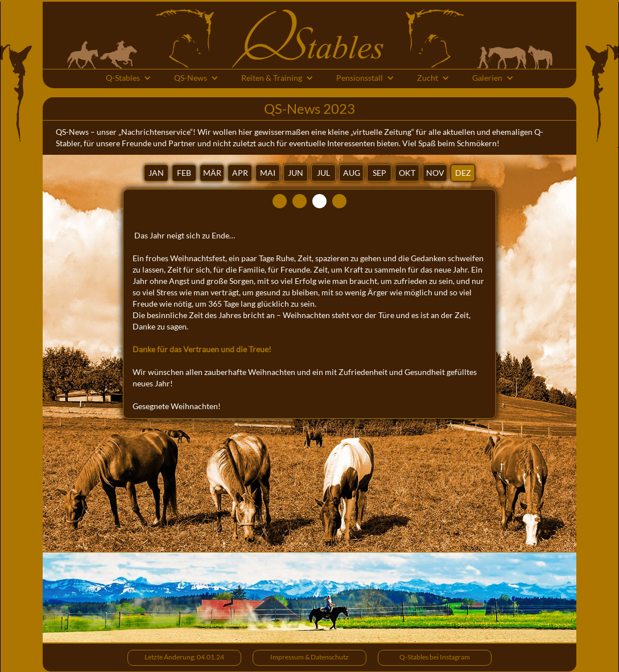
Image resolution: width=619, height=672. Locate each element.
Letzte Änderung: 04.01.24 (184, 657)
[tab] (156, 173)
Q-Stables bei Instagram (435, 657)
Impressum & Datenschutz (309, 657)
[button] (129, 79)
